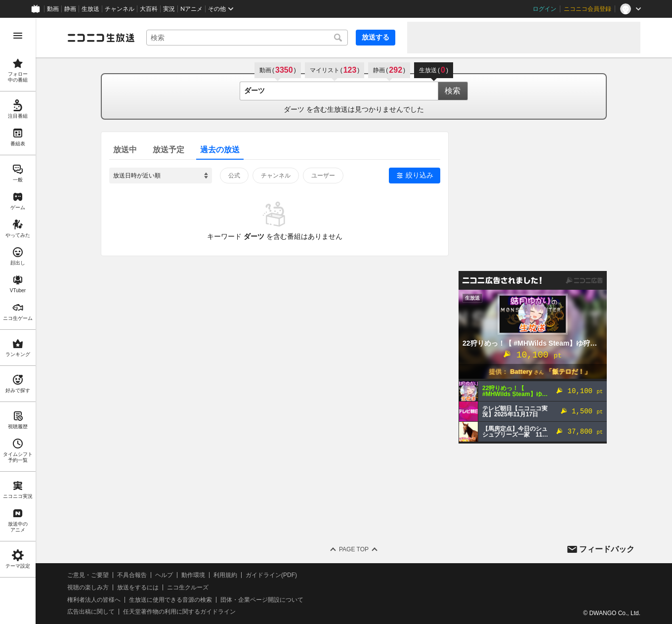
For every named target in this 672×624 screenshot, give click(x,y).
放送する (376, 37)
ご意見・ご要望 (88, 575)
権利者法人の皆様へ (94, 600)
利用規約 (225, 575)
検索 (453, 91)
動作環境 (193, 575)
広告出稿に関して (91, 612)
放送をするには (138, 587)
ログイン (545, 9)
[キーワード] (247, 38)
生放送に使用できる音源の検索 (170, 600)
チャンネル (120, 9)
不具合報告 (132, 575)
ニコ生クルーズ (188, 587)
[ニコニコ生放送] (101, 38)
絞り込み (420, 175)
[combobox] (247, 38)
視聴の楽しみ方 (88, 587)
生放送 (90, 9)
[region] (18, 321)
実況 (169, 9)
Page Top (354, 549)
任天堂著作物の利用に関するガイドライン (179, 612)
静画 (70, 9)
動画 (53, 9)
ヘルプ (164, 575)
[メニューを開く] (18, 36)
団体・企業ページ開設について (262, 600)
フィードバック (607, 549)
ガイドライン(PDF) (271, 575)
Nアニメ (191, 9)
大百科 (149, 9)
